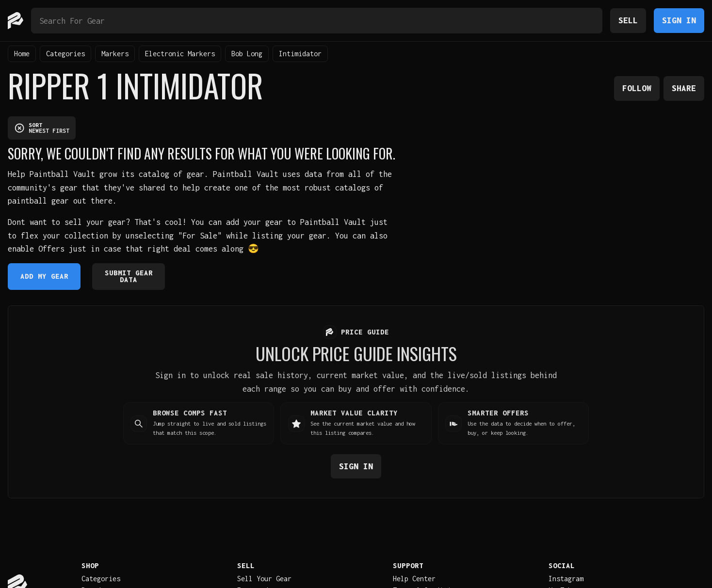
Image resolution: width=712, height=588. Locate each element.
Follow (637, 88)
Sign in (356, 466)
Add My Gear (44, 276)
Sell (628, 20)
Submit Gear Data (129, 276)
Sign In (679, 20)
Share (684, 88)
